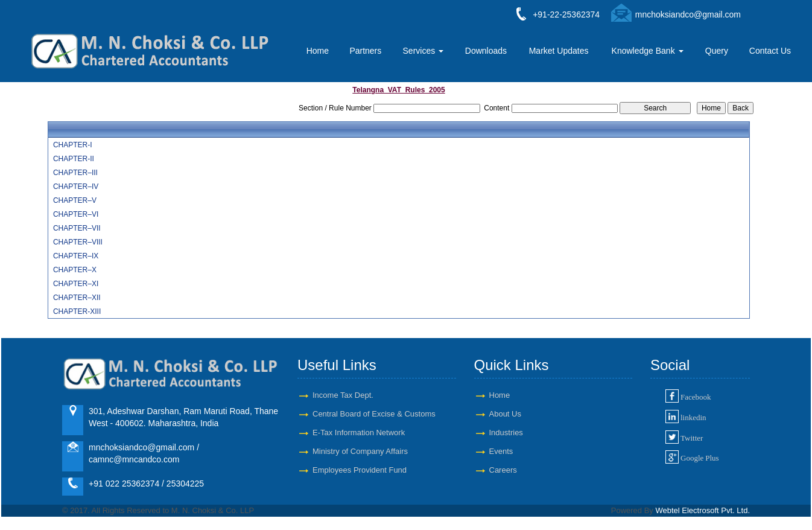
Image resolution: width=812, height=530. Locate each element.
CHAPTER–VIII (78, 242)
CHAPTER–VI (76, 214)
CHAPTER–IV (76, 187)
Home (318, 51)
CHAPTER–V (75, 200)
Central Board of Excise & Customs (374, 414)
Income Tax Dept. (343, 395)
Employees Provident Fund (360, 470)
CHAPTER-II (74, 159)
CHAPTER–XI (76, 284)
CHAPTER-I (73, 145)
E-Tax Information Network (359, 433)
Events (501, 451)
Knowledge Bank (648, 51)
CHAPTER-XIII (77, 311)
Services (423, 51)
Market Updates (559, 51)
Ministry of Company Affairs (360, 451)
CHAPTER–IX (76, 256)
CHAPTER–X (75, 270)
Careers (503, 470)
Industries (506, 433)
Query (717, 51)
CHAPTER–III (75, 173)
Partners (365, 51)
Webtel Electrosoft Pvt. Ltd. (703, 510)
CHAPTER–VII (77, 228)
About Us (505, 414)
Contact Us (770, 51)
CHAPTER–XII (77, 298)
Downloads (486, 51)
